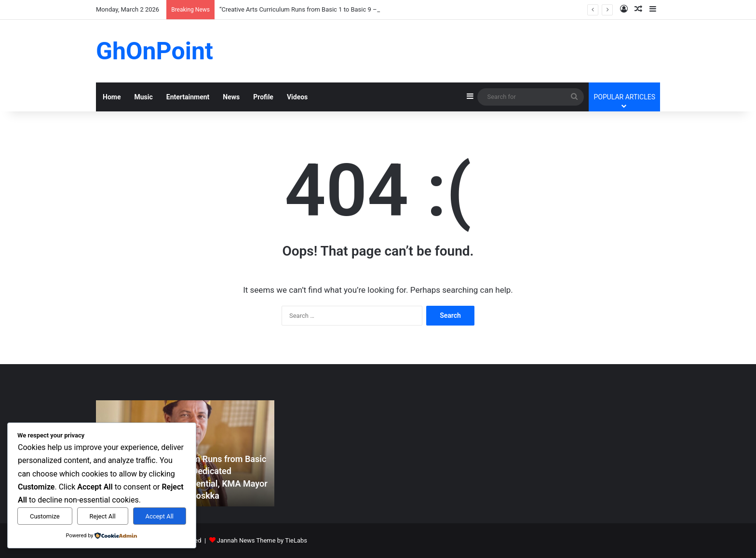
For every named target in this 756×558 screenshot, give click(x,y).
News (231, 97)
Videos (297, 97)
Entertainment (188, 97)
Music (143, 97)
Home (112, 97)
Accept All (159, 516)
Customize (45, 516)
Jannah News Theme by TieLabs (262, 540)
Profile (263, 97)
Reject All (103, 516)
